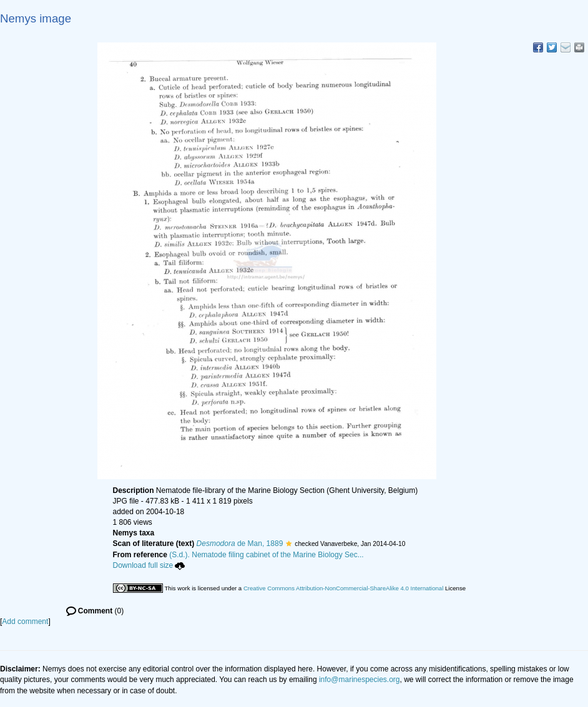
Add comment (25, 622)
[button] (289, 544)
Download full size (149, 565)
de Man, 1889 (240, 544)
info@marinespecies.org (360, 680)
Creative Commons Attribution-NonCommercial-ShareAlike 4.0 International (343, 588)
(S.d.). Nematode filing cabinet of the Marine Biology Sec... (267, 555)
